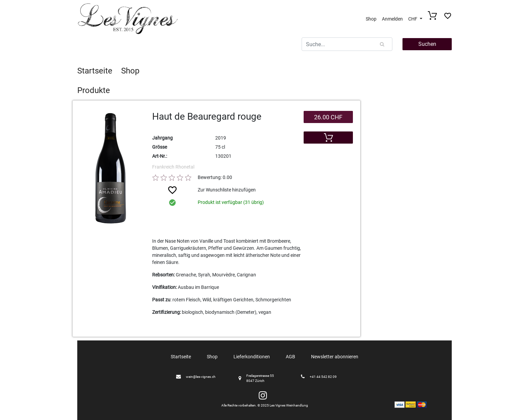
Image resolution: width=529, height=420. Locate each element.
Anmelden (392, 19)
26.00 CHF (328, 117)
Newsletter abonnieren (335, 357)
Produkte (94, 90)
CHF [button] (413, 19)
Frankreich (164, 167)
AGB (290, 357)
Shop (371, 19)
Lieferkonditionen (252, 357)
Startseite (95, 71)
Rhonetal (185, 167)
